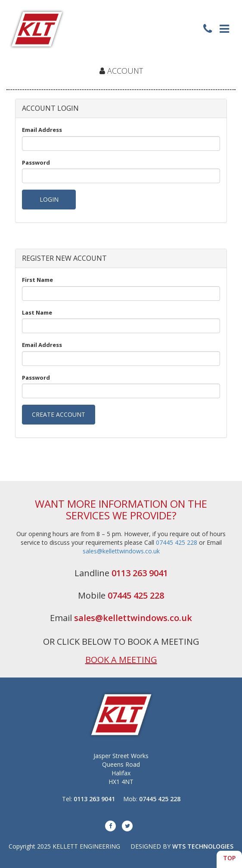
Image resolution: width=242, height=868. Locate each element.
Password (36, 162)
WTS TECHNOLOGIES (203, 846)
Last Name (37, 312)
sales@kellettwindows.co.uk (121, 551)
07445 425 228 (177, 542)
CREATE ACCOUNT (59, 414)
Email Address (42, 130)
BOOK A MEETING (121, 660)
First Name (37, 280)
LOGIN (49, 199)
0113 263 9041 (140, 573)
